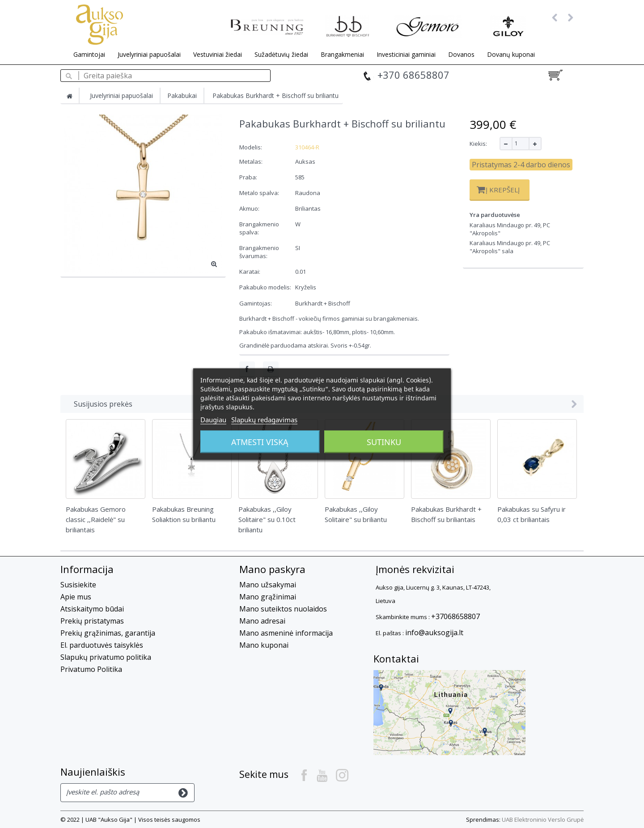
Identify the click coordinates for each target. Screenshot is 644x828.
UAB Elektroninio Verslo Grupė (543, 820)
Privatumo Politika (91, 669)
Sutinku (384, 442)
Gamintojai (89, 54)
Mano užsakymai (268, 585)
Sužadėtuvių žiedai (281, 54)
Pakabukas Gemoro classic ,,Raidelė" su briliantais (96, 519)
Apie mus (76, 597)
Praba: (249, 177)
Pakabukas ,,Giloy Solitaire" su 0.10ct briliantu (267, 519)
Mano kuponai (264, 645)
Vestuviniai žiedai (218, 54)
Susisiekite (78, 585)
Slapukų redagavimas (264, 419)
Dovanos (461, 54)
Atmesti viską (260, 442)
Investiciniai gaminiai (406, 54)
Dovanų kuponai (511, 54)
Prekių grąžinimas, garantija (108, 633)
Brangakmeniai (342, 54)
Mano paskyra (272, 569)
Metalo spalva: (260, 193)
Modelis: (251, 147)
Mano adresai (262, 621)
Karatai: (250, 272)
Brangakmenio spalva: (259, 228)
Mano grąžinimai (268, 597)
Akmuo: (250, 208)
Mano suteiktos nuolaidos (283, 609)
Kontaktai (396, 658)
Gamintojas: (256, 303)
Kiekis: (478, 144)
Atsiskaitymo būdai (92, 609)
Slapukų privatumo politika (106, 657)
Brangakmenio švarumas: (259, 252)
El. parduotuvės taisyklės (102, 645)
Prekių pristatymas (92, 621)
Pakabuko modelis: (266, 287)
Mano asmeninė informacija (286, 633)
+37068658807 (455, 616)
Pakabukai (182, 96)
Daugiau (213, 419)
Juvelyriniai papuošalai (149, 54)
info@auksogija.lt (434, 633)
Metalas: (252, 161)
